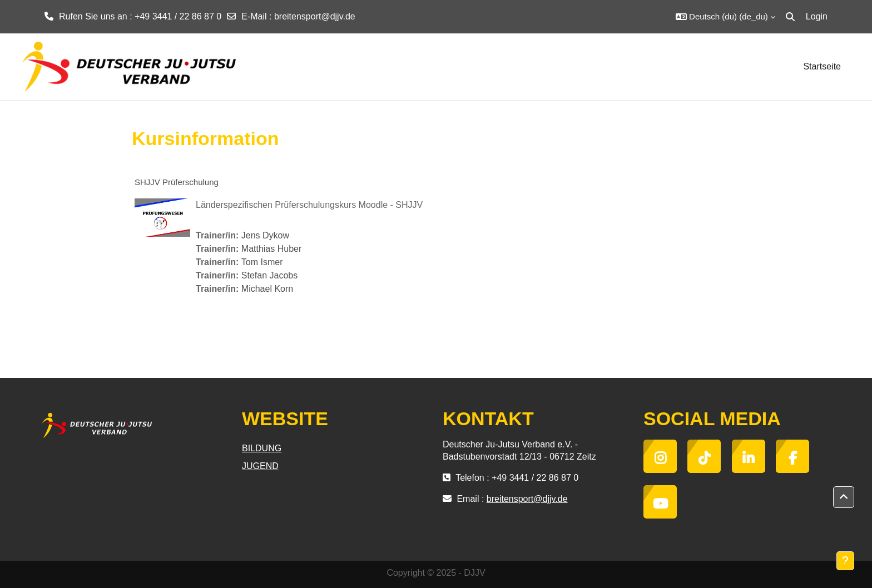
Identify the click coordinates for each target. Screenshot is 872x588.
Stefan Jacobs (269, 275)
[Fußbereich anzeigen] (845, 561)
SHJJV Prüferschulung (177, 182)
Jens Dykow (265, 235)
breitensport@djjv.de (315, 16)
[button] (725, 17)
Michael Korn (267, 289)
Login (817, 16)
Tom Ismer (262, 262)
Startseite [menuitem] (822, 66)
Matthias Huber (272, 249)
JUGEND (260, 466)
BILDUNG (262, 448)
